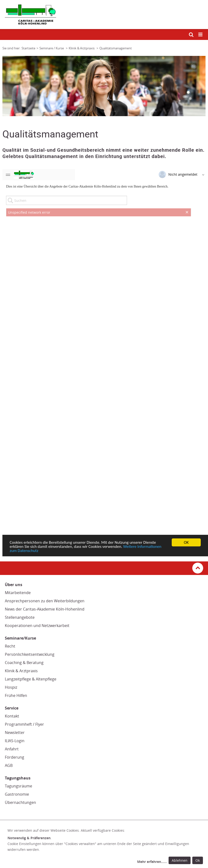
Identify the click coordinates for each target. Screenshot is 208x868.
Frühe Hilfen (16, 695)
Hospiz (11, 687)
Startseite (28, 48)
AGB (9, 765)
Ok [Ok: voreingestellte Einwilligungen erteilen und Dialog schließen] (198, 860)
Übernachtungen (20, 802)
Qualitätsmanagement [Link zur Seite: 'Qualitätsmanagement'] (116, 48)
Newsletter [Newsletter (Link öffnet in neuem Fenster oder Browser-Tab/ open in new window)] (15, 732)
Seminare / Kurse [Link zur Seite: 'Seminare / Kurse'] (52, 48)
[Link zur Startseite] (104, 15)
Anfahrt (12, 749)
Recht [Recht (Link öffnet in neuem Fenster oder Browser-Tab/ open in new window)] (10, 646)
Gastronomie (17, 794)
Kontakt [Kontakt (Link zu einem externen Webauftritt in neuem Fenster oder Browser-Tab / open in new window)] (12, 716)
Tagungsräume (19, 786)
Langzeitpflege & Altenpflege (31, 679)
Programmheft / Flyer (24, 724)
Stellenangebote (20, 617)
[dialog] (106, 847)
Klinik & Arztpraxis (21, 671)
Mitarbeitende (18, 593)
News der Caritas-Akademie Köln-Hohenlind (45, 609)
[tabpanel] (104, 86)
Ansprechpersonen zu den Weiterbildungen (45, 601)
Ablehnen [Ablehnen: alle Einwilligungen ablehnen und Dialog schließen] (180, 860)
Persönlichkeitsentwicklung (30, 654)
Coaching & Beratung (24, 663)
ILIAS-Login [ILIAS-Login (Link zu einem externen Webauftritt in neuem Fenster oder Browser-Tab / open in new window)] (15, 741)
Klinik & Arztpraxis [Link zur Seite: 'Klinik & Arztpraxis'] (82, 48)
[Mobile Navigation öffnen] (201, 35)
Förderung (15, 757)
